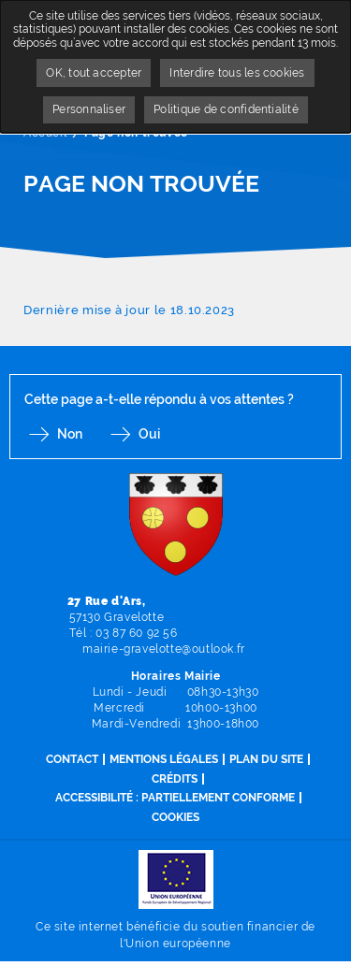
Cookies (175, 817)
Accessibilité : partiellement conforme (175, 798)
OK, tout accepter (94, 73)
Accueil (45, 133)
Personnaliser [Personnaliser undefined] (89, 109)
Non (70, 434)
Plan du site (266, 759)
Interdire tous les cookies (237, 73)
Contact (72, 759)
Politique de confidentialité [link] (226, 109)
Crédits (175, 779)
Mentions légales (164, 759)
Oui (149, 434)
